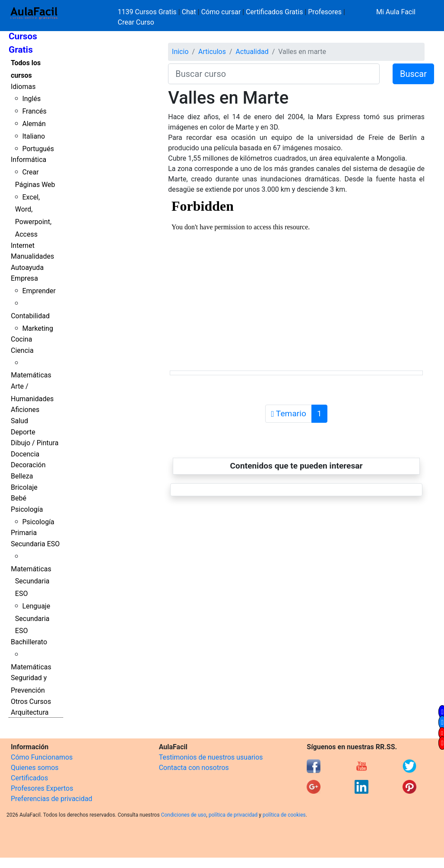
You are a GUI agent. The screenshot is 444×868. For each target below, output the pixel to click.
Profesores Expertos (42, 788)
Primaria (24, 533)
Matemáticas (31, 375)
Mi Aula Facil (396, 12)
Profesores (325, 12)
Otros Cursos (31, 702)
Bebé (19, 498)
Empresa (24, 278)
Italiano (33, 136)
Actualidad (252, 52)
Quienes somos (35, 768)
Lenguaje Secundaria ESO (33, 619)
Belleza (22, 476)
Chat (189, 12)
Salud (19, 421)
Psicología (27, 509)
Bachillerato (29, 642)
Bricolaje (24, 487)
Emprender (39, 291)
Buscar (413, 74)
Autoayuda (27, 268)
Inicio (180, 52)
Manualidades (32, 256)
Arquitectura (30, 712)
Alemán (34, 124)
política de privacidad (233, 815)
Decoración (28, 465)
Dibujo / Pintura (35, 443)
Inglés (31, 99)
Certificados (29, 778)
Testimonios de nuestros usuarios (211, 757)
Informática (29, 160)
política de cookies (284, 815)
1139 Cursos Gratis (148, 12)
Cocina (21, 339)
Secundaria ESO (35, 544)
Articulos (212, 52)
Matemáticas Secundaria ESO (31, 581)
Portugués (38, 149)
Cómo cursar (221, 12)
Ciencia (22, 350)
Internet (23, 246)
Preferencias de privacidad (52, 799)
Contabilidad (30, 316)
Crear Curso (136, 22)
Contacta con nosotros (194, 768)
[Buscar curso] (274, 74)
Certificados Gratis (274, 12)
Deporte (23, 432)
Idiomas (23, 87)
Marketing (37, 328)
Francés (34, 111)
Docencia (25, 454)
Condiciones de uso (184, 815)
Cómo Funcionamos (42, 757)
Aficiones (25, 410)
